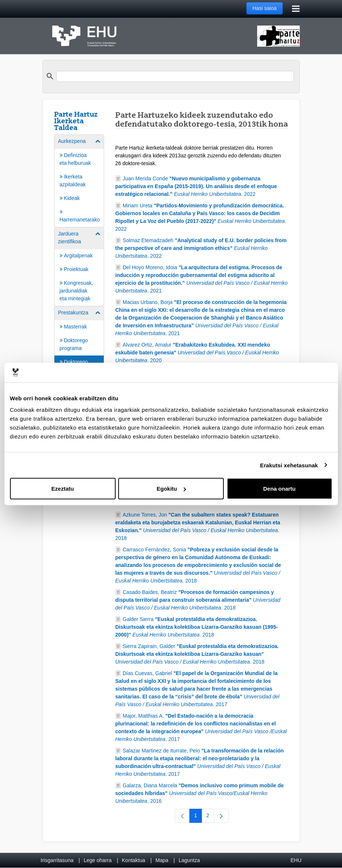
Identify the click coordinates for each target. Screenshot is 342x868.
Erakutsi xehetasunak (289, 465)
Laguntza (189, 860)
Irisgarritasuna (57, 860)
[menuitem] (79, 180)
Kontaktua (134, 860)
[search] (175, 76)
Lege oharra (98, 860)
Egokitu (171, 489)
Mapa (162, 860)
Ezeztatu (63, 489)
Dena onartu (279, 489)
